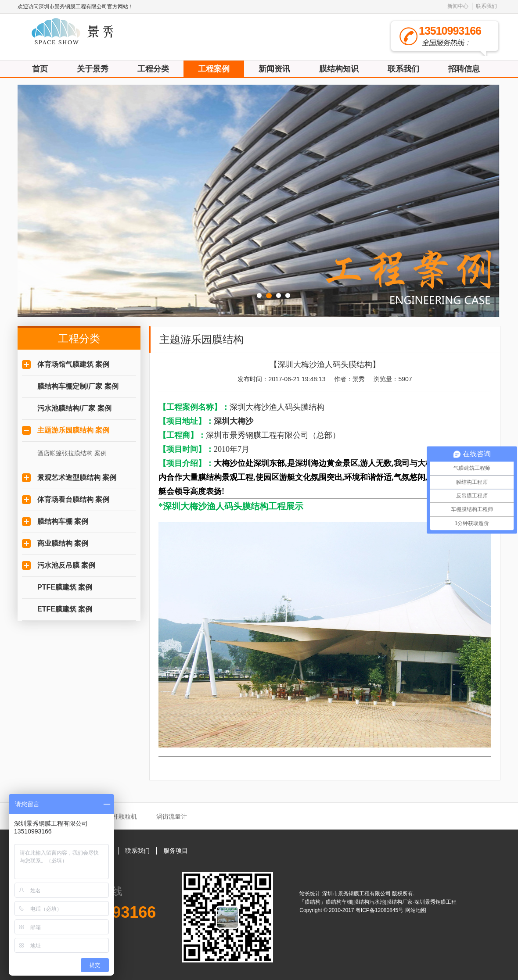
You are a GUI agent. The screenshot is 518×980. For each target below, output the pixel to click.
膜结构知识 (339, 69)
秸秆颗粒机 (122, 816)
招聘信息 (464, 69)
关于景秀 (93, 69)
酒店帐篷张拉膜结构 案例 (72, 453)
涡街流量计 (172, 816)
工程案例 (214, 69)
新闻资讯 (274, 69)
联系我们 (486, 6)
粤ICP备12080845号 (380, 910)
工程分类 (153, 69)
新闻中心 (458, 6)
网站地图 (416, 910)
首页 (40, 69)
